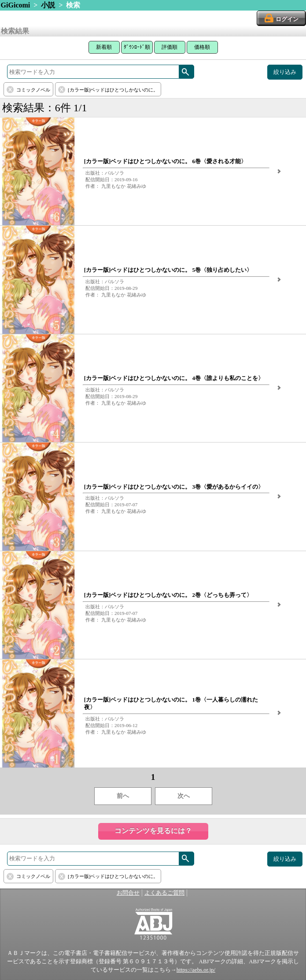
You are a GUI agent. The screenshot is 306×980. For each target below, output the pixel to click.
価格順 (202, 47)
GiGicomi (16, 5)
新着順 (104, 47)
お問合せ (128, 893)
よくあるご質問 (164, 893)
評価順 (170, 47)
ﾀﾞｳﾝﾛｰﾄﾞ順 (137, 47)
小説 (48, 5)
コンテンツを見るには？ (153, 831)
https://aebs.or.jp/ (196, 970)
